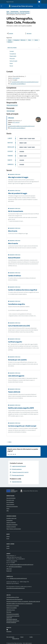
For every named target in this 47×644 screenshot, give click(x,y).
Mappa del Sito (16, 639)
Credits (31, 637)
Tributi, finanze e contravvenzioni (14, 529)
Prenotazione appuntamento (13, 621)
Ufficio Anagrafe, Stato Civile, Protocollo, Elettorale (18, 13)
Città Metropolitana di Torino (13, 597)
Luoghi (8, 546)
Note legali (9, 612)
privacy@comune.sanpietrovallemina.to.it (16, 588)
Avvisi (8, 539)
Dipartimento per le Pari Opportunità (14, 599)
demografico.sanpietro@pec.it (18, 84)
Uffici (8, 511)
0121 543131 (16, 78)
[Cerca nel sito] (38, 6)
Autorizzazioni (10, 520)
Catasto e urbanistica (11, 522)
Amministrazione (14, 11)
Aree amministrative (11, 498)
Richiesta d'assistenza (11, 622)
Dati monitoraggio (10, 637)
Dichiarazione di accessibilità (13, 606)
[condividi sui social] (10, 33)
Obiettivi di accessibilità (12, 608)
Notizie (8, 536)
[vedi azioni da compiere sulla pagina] (28, 33)
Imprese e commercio (11, 527)
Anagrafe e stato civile (14, 174)
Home (8, 11)
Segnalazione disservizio (12, 619)
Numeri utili (9, 571)
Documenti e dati (10, 500)
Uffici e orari (9, 569)
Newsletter (9, 631)
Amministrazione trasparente (13, 616)
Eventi (8, 548)
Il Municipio (11, 118)
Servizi (22, 637)
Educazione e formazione (12, 525)
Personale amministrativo (12, 506)
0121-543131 (16, 122)
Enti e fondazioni (10, 502)
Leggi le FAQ (9, 618)
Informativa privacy (11, 610)
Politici (8, 509)
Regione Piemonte (10, 2)
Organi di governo (10, 504)
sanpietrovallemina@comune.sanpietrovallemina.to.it (25, 82)
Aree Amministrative (25, 11)
